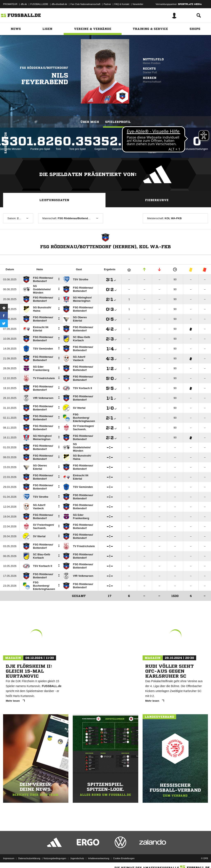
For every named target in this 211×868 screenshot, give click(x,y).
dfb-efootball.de (59, 4)
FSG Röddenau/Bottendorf (44, 68)
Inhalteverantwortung (99, 858)
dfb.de (24, 4)
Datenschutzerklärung (29, 858)
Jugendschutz (77, 858)
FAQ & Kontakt (122, 4)
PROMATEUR (10, 4)
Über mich (90, 122)
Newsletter (138, 4)
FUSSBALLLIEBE (39, 4)
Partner (107, 4)
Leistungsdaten (54, 200)
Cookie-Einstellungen (124, 858)
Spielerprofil (118, 122)
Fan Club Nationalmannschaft (85, 4)
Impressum (9, 858)
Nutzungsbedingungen (55, 858)
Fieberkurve (157, 200)
